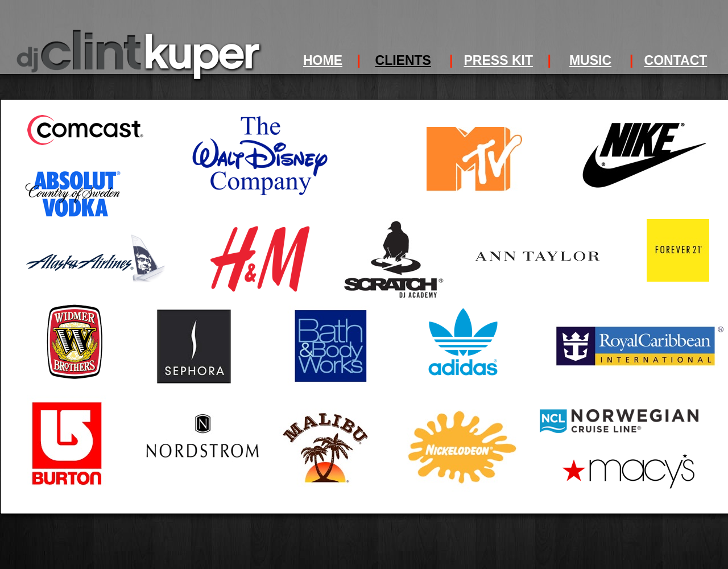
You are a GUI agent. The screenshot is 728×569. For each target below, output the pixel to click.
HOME (323, 60)
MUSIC (590, 60)
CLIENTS (403, 60)
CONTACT (676, 60)
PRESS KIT (499, 60)
